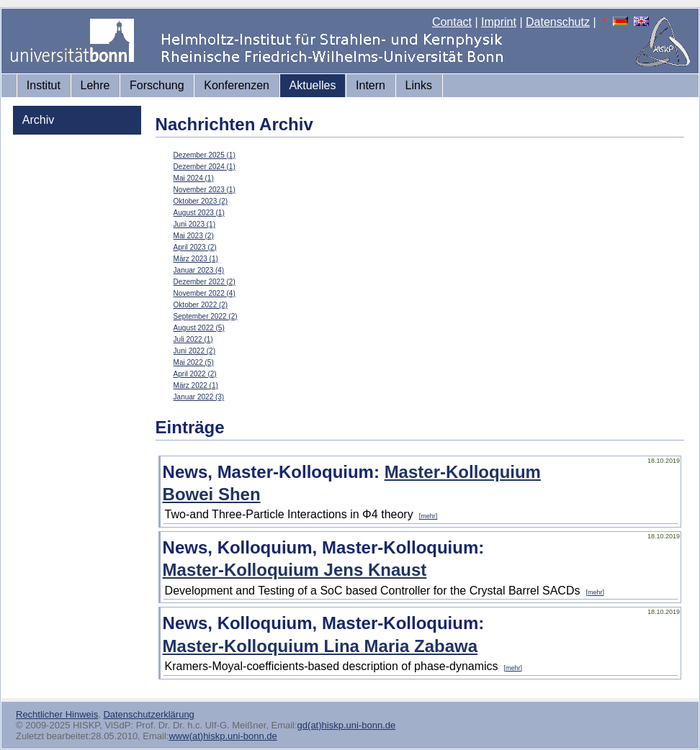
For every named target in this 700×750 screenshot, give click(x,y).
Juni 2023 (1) (194, 224)
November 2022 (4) (205, 293)
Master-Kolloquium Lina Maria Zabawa (320, 646)
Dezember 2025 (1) (205, 155)
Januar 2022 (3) (199, 397)
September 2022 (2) (206, 316)
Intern (371, 85)
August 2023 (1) (199, 213)
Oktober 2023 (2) (201, 201)
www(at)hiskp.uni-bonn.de (223, 736)
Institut (44, 85)
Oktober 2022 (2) (201, 305)
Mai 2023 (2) (194, 236)
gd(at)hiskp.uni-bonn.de (347, 725)
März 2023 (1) (196, 259)
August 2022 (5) (199, 328)
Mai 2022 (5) (194, 362)
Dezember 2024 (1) (205, 167)
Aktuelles (313, 85)
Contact (452, 22)
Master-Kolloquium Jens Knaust (295, 570)
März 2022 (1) (196, 385)
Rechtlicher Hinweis (57, 714)
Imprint (499, 22)
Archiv (38, 120)
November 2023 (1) (205, 190)
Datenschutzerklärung (148, 714)
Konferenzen (237, 85)
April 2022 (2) (195, 374)
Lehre (95, 85)
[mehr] (428, 516)
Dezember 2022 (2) (205, 282)
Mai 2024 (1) (194, 178)
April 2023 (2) (195, 247)
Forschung (157, 85)
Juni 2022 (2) (194, 351)
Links (419, 85)
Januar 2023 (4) (199, 270)
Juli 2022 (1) (193, 339)
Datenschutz (558, 22)
